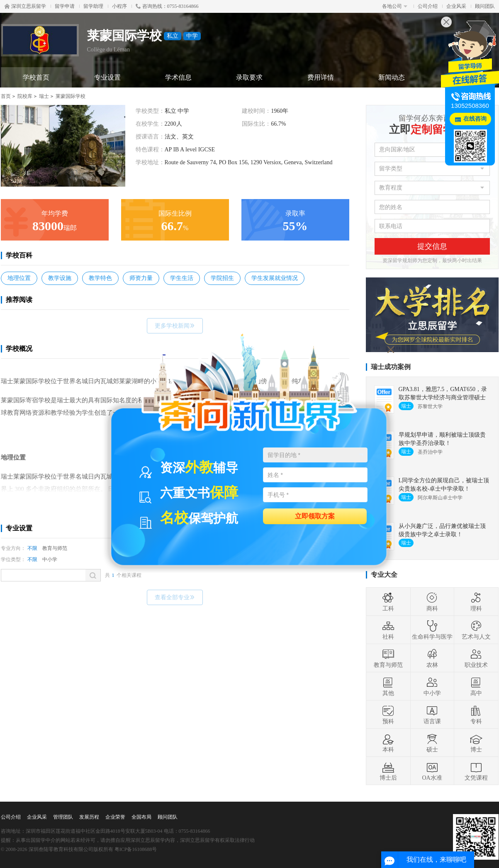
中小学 (50, 559)
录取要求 (249, 77)
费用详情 (321, 77)
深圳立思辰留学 (25, 6)
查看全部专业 (175, 597)
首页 (6, 96)
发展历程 (89, 817)
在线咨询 (475, 119)
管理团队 (63, 817)
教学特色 (100, 278)
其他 (388, 686)
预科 (388, 715)
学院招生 (222, 278)
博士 (476, 743)
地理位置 (19, 278)
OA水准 (432, 771)
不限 (32, 548)
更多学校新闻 (175, 326)
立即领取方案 (315, 516)
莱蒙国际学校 (71, 96)
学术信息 (178, 77)
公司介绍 (428, 6)
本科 (388, 743)
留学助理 (93, 6)
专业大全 (384, 575)
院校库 (25, 96)
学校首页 (36, 77)
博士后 (388, 771)
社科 (388, 630)
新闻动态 (392, 77)
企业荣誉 (115, 817)
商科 (432, 602)
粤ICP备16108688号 (136, 849)
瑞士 (44, 96)
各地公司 (395, 6)
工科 (388, 602)
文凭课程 (476, 771)
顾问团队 (485, 6)
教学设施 (60, 278)
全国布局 (141, 817)
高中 (476, 686)
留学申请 (65, 6)
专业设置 (107, 77)
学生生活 (182, 278)
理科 (476, 602)
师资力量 (141, 278)
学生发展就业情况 (275, 278)
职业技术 (476, 658)
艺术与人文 (476, 630)
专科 (476, 715)
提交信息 (432, 246)
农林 (432, 658)
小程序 (119, 6)
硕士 (432, 743)
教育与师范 (55, 548)
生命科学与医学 (432, 630)
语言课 (432, 715)
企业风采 (456, 6)
